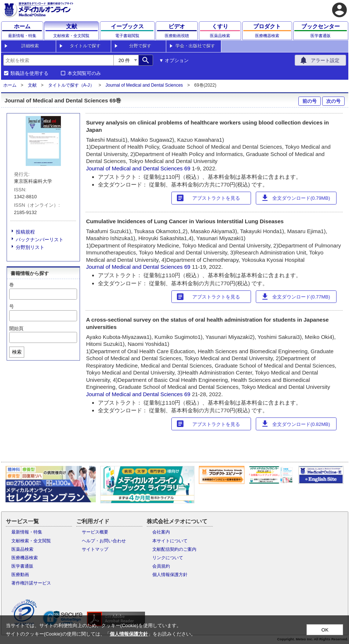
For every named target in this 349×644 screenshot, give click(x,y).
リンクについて (168, 558)
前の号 (310, 101)
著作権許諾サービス (31, 583)
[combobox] (58, 60)
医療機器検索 (25, 558)
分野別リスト (30, 247)
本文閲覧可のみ (84, 73)
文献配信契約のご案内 (174, 549)
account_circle (339, 10)
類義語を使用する (29, 73)
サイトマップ (95, 549)
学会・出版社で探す (195, 46)
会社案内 (161, 532)
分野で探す (140, 46)
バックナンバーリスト (40, 240)
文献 (32, 85)
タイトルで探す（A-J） (71, 85)
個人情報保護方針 (170, 575)
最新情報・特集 (27, 532)
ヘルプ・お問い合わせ (104, 541)
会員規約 (161, 566)
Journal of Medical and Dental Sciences (144, 85)
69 (188, 168)
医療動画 (20, 575)
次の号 (333, 101)
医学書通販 (22, 566)
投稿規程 (25, 232)
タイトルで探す (85, 46)
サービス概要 (95, 532)
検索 (17, 352)
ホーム (10, 85)
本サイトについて (170, 541)
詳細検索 (30, 46)
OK (325, 630)
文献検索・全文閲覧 (31, 541)
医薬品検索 (22, 549)
